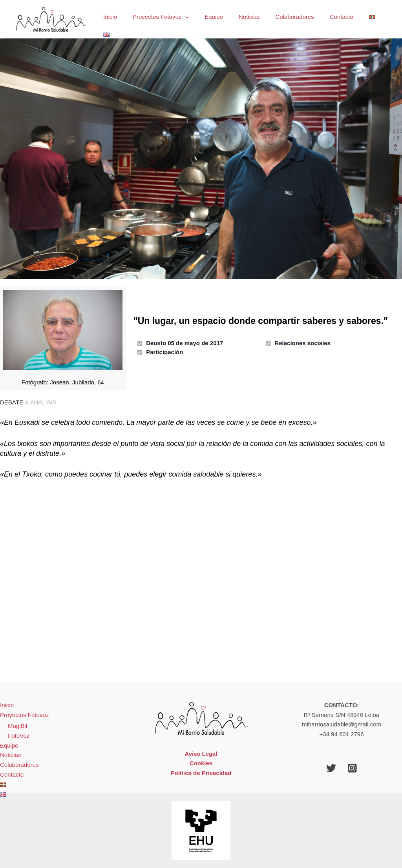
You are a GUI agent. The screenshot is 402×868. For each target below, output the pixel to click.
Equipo (218, 19)
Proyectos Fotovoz (169, 19)
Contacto (334, 19)
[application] (194, 19)
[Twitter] (331, 768)
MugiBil (17, 726)
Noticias (250, 19)
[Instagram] (352, 768)
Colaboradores (292, 19)
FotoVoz (19, 736)
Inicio (123, 19)
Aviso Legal (201, 754)
